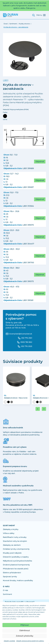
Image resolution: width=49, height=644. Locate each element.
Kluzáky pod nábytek (12, 553)
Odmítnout (25, 630)
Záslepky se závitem (12, 545)
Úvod (6, 24)
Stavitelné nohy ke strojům (15, 541)
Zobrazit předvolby (25, 636)
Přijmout (25, 625)
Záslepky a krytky (11, 529)
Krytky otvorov (24, 24)
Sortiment (13, 24)
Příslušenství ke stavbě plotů (16, 569)
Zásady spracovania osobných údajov (30, 641)
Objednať (40, 162)
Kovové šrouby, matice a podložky (18, 580)
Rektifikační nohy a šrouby (15, 537)
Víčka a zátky (9, 533)
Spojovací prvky (10, 577)
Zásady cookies (9, 641)
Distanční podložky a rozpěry (16, 557)
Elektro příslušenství (12, 573)
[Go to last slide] (38, 409)
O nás (5, 590)
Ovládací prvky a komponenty (16, 549)
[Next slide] (44, 409)
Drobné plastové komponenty (16, 565)
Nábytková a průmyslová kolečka (17, 561)
